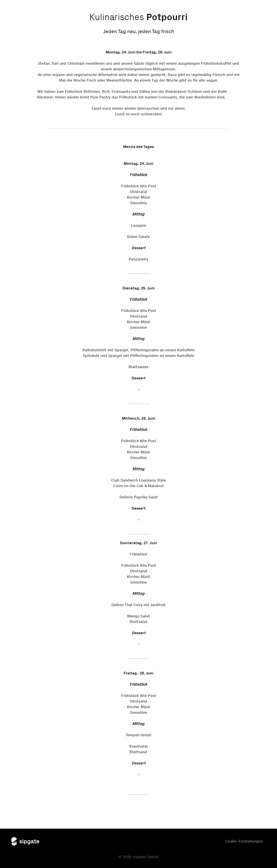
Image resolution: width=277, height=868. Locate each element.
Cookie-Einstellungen (244, 841)
